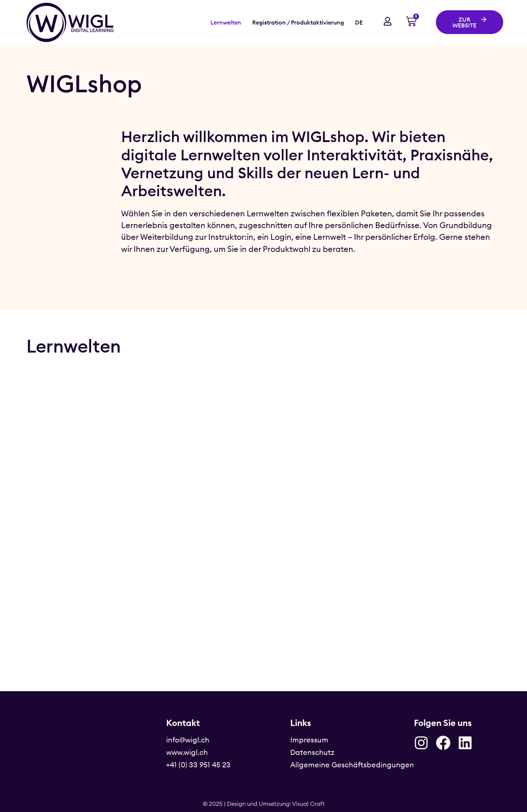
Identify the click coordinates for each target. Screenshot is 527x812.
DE (359, 22)
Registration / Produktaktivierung (298, 22)
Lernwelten (226, 22)
